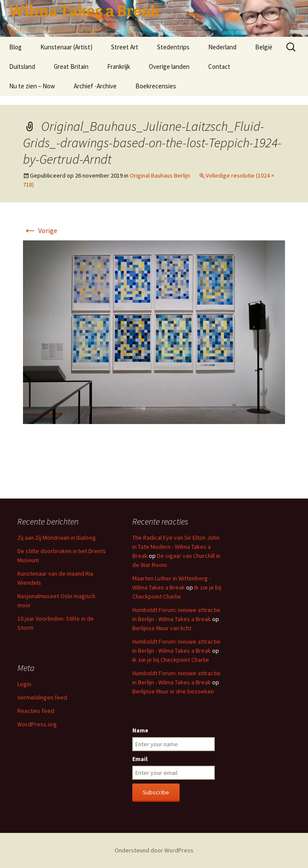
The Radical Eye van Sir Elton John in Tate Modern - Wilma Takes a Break (176, 547)
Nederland (222, 47)
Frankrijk (119, 66)
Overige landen (169, 66)
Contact (219, 66)
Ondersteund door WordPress (154, 850)
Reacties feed (36, 711)
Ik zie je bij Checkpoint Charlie (171, 660)
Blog (15, 47)
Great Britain (71, 66)
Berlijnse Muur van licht (162, 628)
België (264, 47)
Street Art (125, 47)
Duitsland (22, 66)
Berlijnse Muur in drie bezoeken (173, 691)
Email (140, 759)
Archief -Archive (95, 86)
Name (140, 730)
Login (24, 684)
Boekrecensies (156, 86)
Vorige (40, 230)
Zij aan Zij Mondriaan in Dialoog (57, 538)
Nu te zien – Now (32, 86)
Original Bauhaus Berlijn (160, 175)
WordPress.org (37, 724)
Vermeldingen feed (42, 697)
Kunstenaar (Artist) (66, 47)
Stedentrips (173, 47)
